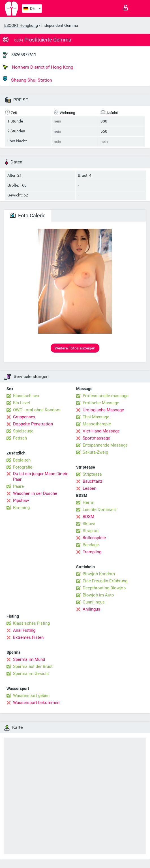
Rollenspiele (94, 538)
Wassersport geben (31, 696)
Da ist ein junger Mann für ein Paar (41, 476)
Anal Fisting (24, 630)
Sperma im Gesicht (31, 674)
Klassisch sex (26, 396)
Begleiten (22, 460)
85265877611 (24, 55)
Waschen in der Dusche (35, 493)
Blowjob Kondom (99, 574)
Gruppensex (24, 417)
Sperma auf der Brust (33, 666)
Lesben (89, 488)
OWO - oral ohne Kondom (37, 410)
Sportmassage (96, 438)
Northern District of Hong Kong (38, 67)
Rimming (21, 508)
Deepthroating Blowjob (104, 588)
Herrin (88, 502)
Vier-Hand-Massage (101, 431)
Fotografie (23, 467)
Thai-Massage (96, 417)
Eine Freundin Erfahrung (105, 581)
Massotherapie (97, 424)
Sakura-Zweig (95, 452)
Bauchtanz (92, 481)
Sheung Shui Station (27, 79)
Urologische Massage (103, 410)
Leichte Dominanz (100, 510)
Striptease (92, 474)
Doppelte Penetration (33, 424)
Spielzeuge (23, 431)
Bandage (91, 545)
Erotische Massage (101, 403)
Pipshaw (21, 500)
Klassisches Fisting (31, 623)
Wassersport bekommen (36, 703)
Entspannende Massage (105, 445)
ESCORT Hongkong (21, 25)
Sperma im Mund (29, 659)
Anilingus (91, 609)
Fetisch (20, 438)
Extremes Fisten (28, 637)
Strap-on (91, 531)
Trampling (92, 552)
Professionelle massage (106, 396)
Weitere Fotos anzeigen (75, 348)
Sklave (89, 524)
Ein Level (22, 403)
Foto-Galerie (28, 216)
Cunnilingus (94, 602)
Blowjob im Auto (98, 595)
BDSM (88, 517)
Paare (18, 486)
